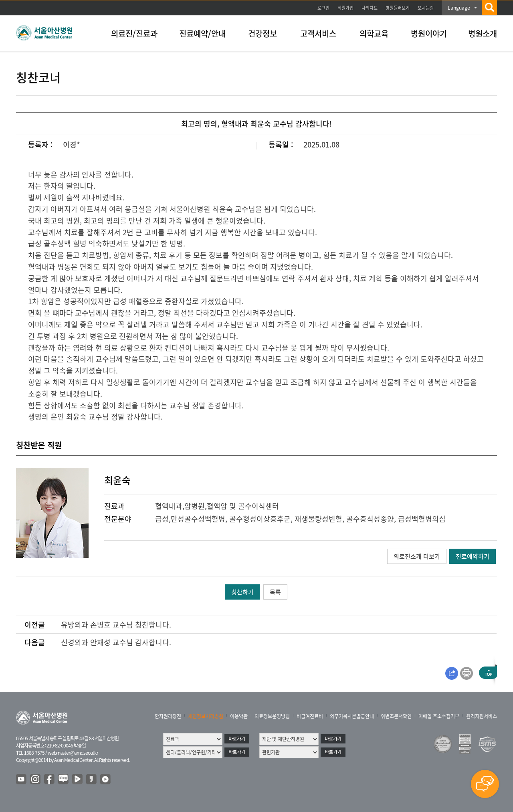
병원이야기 (429, 33)
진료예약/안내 (202, 33)
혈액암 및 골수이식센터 (243, 506)
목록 (275, 592)
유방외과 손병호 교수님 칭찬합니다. (116, 625)
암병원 (195, 506)
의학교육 (374, 33)
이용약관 (239, 716)
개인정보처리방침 (206, 716)
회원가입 (345, 8)
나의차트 (370, 8)
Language (459, 8)
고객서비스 (318, 33)
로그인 (323, 8)
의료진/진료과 (134, 33)
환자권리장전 (168, 716)
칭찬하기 (242, 592)
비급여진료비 (310, 716)
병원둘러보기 (398, 8)
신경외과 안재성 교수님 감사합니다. (116, 642)
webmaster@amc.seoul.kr (73, 753)
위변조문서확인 (396, 716)
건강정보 (263, 33)
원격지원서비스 (482, 716)
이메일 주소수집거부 (439, 716)
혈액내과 (169, 506)
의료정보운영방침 (272, 716)
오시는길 (426, 8)
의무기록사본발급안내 (352, 716)
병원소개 (483, 33)
